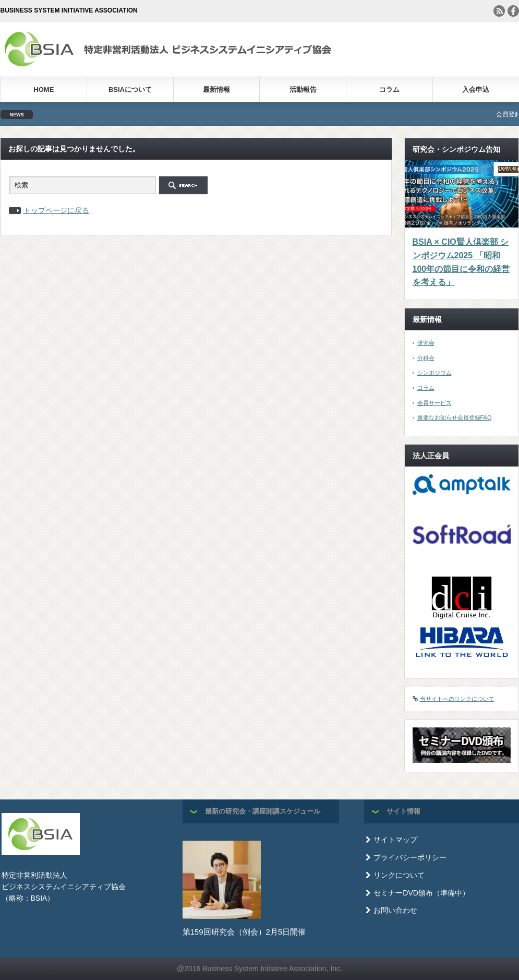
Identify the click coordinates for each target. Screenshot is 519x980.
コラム (389, 89)
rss (499, 11)
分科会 (426, 358)
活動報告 (303, 89)
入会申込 (476, 89)
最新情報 (216, 89)
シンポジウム (434, 373)
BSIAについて (130, 89)
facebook (513, 11)
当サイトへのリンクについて (457, 699)
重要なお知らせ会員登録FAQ (455, 417)
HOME (44, 89)
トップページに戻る (56, 210)
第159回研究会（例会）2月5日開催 (244, 932)
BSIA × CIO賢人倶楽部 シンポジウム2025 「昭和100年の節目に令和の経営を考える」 (461, 262)
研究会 (426, 343)
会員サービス (434, 403)
